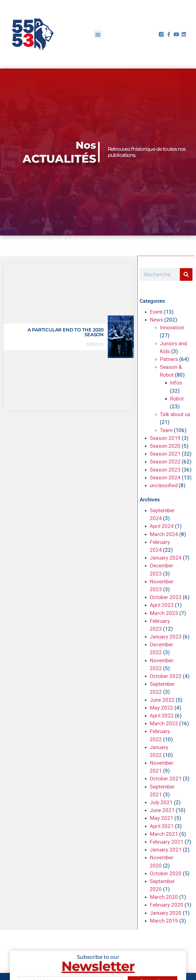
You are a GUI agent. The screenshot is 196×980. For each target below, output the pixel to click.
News (156, 320)
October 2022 (166, 676)
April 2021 (162, 826)
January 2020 (166, 913)
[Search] (186, 274)
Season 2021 (165, 454)
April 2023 (162, 605)
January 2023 (166, 637)
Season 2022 (165, 462)
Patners (169, 359)
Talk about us (175, 414)
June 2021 (162, 810)
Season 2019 (165, 438)
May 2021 (161, 818)
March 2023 (164, 613)
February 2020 (167, 905)
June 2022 (162, 700)
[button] (98, 34)
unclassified (164, 485)
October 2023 (166, 597)
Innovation (172, 328)
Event (156, 312)
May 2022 (161, 708)
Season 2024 (165, 478)
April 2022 (162, 716)
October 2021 (166, 779)
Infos (176, 383)
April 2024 (162, 526)
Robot (177, 399)
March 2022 (164, 723)
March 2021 (164, 834)
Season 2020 (165, 446)
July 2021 (161, 802)
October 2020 (166, 874)
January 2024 (166, 558)
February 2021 (167, 842)
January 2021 (166, 850)
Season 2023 (165, 470)
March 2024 (164, 534)
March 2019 (164, 921)
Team (166, 430)
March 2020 (164, 897)
